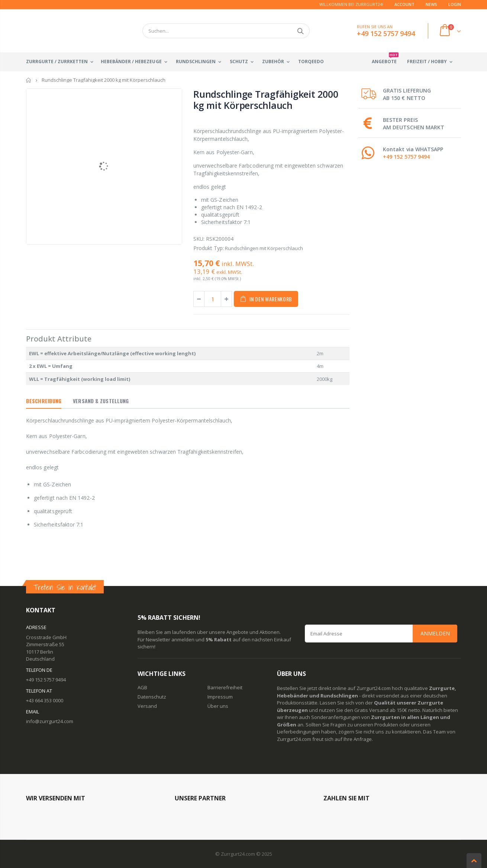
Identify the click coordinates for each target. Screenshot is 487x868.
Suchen (300, 31)
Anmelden (435, 633)
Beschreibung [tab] (44, 401)
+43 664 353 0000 (45, 700)
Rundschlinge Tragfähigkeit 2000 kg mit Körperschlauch (266, 100)
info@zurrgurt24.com (50, 721)
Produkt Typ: (209, 248)
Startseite (29, 80)
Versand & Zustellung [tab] (101, 401)
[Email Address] (381, 634)
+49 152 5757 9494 (406, 157)
